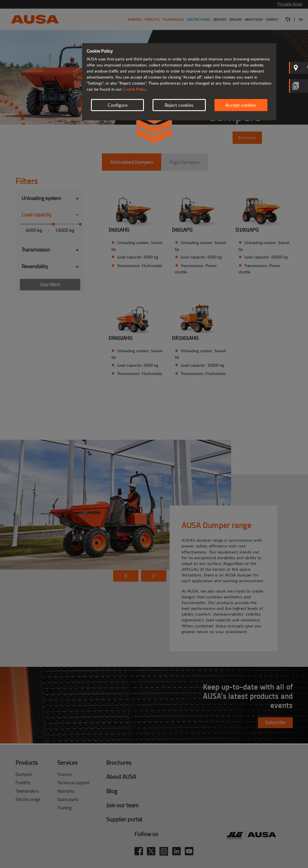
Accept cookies (241, 105)
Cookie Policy (135, 89)
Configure (118, 105)
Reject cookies (179, 105)
